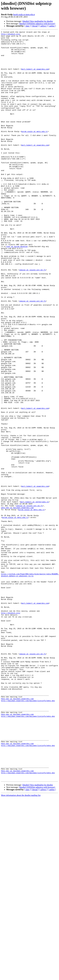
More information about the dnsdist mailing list (21, 945)
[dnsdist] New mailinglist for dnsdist (38, 21)
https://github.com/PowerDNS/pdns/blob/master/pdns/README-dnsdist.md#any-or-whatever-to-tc (30, 684)
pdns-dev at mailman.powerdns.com (17, 603)
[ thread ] (35, 26)
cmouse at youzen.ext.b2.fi (32, 318)
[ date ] (28, 26)
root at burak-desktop (17, 290)
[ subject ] (43, 26)
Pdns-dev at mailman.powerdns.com (17, 832)
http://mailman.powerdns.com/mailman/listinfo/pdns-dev (28, 835)
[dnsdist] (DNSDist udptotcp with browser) (37, 24)
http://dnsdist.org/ (11, 35)
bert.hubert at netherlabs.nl (35, 596)
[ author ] (52, 26)
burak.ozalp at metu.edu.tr (24, 14)
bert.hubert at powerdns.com (35, 77)
